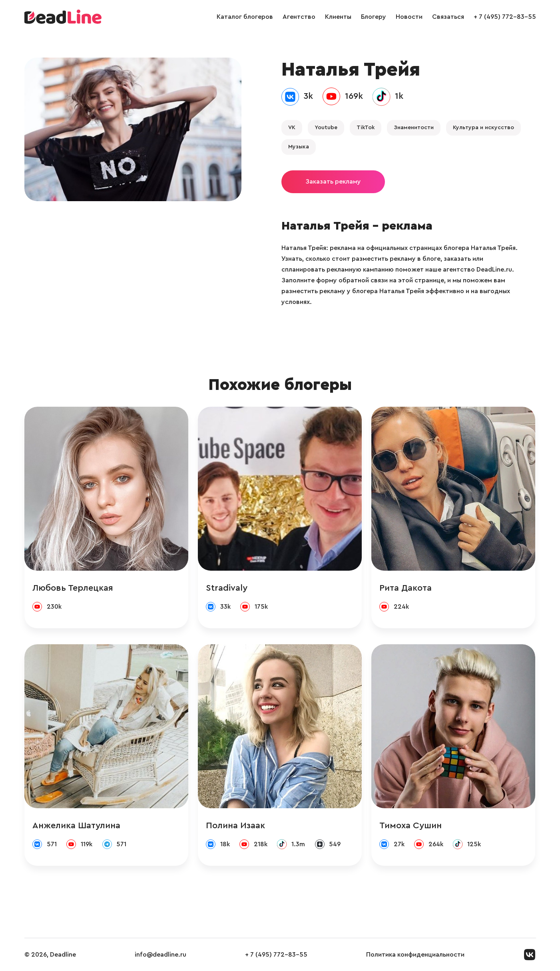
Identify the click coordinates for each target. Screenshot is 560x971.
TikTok (366, 128)
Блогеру (374, 17)
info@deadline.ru (160, 955)
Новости (409, 17)
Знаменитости (414, 128)
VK (292, 128)
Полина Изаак (235, 825)
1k (399, 96)
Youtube (326, 128)
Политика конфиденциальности (415, 955)
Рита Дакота (406, 588)
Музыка (299, 147)
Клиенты (338, 17)
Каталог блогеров (245, 17)
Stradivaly (227, 588)
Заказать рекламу (333, 182)
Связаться (448, 17)
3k (308, 96)
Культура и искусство (483, 128)
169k (354, 96)
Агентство (299, 17)
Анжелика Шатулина (76, 825)
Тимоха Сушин (411, 825)
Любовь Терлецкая (73, 588)
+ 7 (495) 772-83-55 (505, 17)
